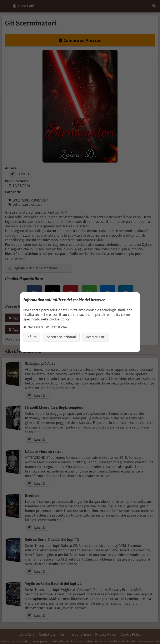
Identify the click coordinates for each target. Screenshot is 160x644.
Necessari (33, 327)
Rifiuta (32, 337)
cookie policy (59, 319)
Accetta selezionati (61, 337)
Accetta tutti (96, 337)
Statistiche (57, 327)
